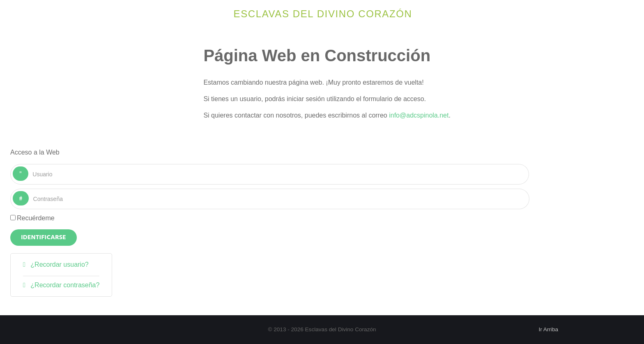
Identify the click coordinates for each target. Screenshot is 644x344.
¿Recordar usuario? (59, 264)
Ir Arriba (548, 329)
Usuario (29, 167)
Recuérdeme (36, 218)
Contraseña (29, 191)
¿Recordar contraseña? (64, 285)
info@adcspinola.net (419, 115)
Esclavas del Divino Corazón (323, 14)
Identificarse (44, 238)
